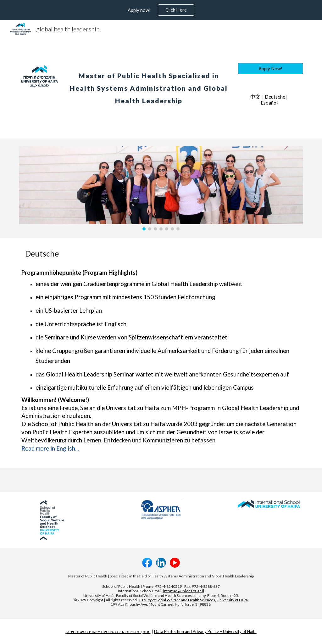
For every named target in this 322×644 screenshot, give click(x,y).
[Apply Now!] (271, 68)
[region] (161, 10)
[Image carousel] (161, 188)
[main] (149, 84)
